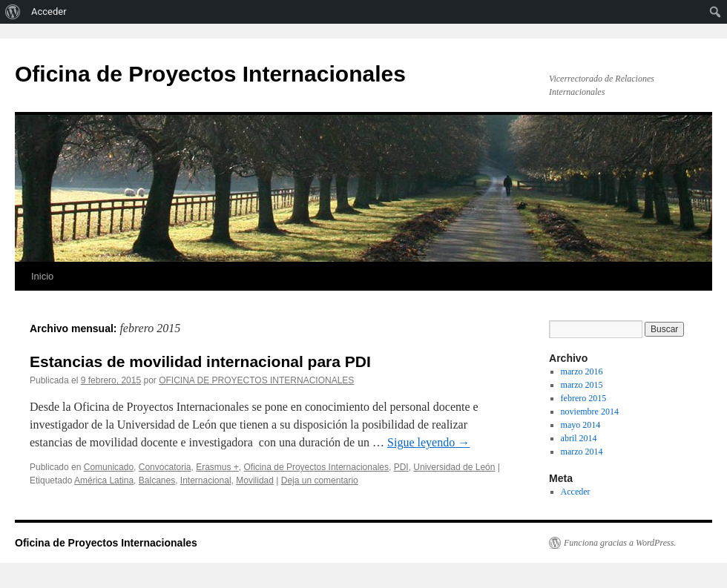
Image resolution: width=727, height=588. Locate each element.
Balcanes (157, 480)
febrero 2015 (584, 398)
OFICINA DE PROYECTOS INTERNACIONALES (256, 380)
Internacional (206, 480)
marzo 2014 (582, 452)
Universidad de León (454, 467)
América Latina (104, 480)
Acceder (576, 492)
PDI (401, 467)
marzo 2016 (582, 371)
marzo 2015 (582, 385)
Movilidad (255, 480)
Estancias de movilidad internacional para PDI (200, 361)
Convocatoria (165, 467)
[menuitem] (13, 12)
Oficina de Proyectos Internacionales (210, 74)
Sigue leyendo (428, 442)
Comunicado (109, 467)
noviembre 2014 (590, 412)
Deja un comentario (320, 480)
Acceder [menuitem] (49, 11)
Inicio (42, 276)
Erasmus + (217, 467)
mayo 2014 (581, 425)
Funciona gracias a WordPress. (620, 543)
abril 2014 (579, 438)
